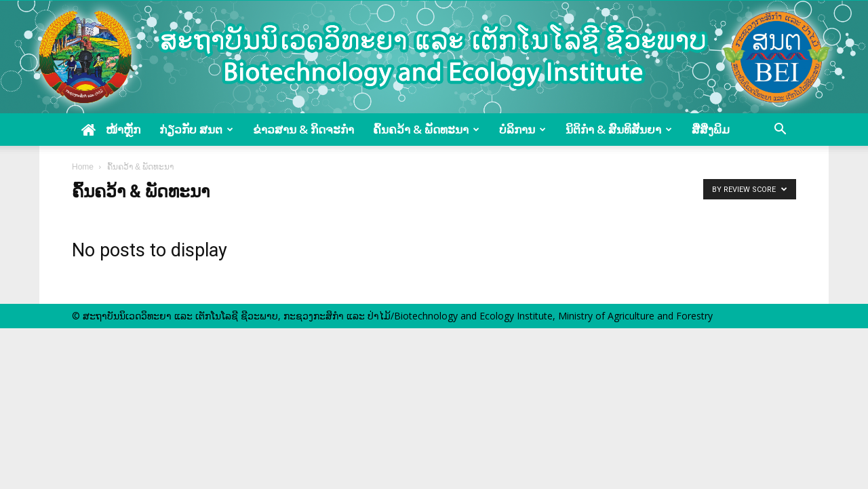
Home (83, 167)
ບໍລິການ (522, 129)
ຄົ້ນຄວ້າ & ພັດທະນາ (426, 129)
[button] (780, 130)
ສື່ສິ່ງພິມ (711, 129)
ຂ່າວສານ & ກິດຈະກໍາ (303, 129)
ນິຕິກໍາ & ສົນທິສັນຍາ (619, 129)
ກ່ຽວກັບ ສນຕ (196, 129)
